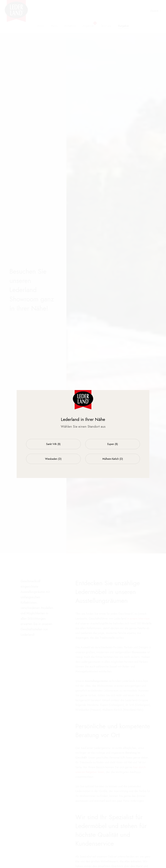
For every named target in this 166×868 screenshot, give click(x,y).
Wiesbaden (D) (53, 459)
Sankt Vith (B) (53, 444)
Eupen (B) (113, 444)
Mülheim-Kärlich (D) (113, 459)
